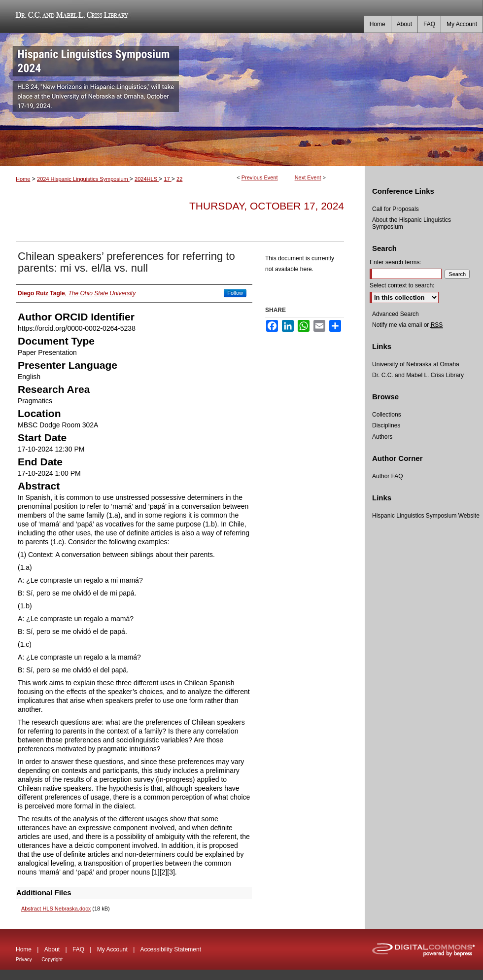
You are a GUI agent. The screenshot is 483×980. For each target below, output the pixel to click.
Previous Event (260, 177)
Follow (235, 293)
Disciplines (386, 425)
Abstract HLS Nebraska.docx (56, 909)
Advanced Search (396, 314)
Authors (382, 437)
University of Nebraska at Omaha (416, 364)
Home (23, 179)
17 (167, 179)
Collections (387, 415)
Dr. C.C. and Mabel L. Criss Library (70, 17)
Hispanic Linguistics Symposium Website (426, 516)
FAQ (78, 949)
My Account (112, 949)
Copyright (52, 960)
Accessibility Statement (171, 949)
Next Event (308, 177)
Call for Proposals (396, 209)
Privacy (24, 960)
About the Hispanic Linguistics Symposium (412, 223)
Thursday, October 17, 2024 (267, 206)
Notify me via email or (407, 325)
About (52, 949)
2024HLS (147, 179)
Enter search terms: (396, 262)
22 (179, 179)
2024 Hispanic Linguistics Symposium (83, 179)
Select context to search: (402, 285)
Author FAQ (388, 476)
